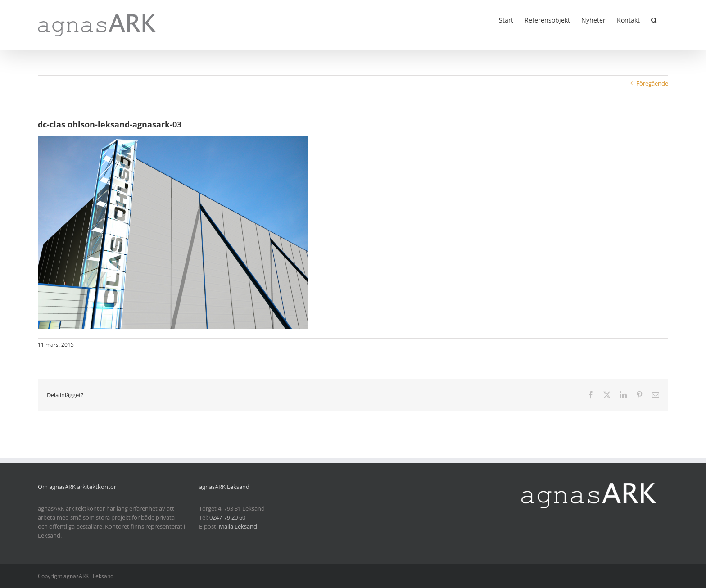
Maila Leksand (238, 526)
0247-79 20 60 (227, 517)
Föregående (652, 83)
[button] (654, 19)
